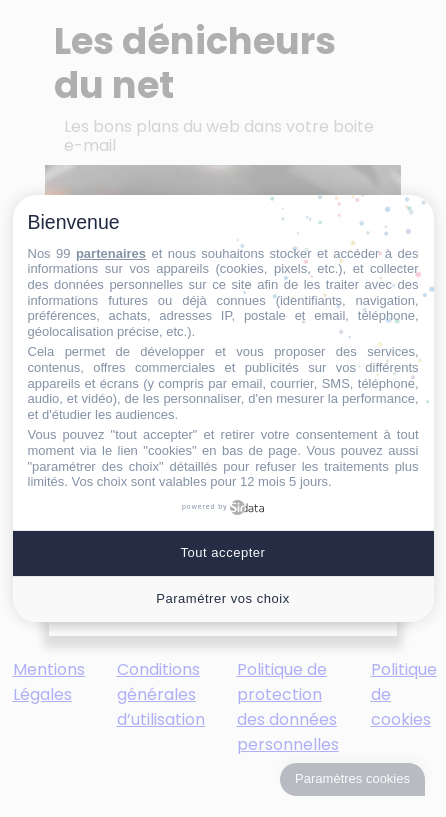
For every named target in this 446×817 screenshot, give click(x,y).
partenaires (111, 253)
